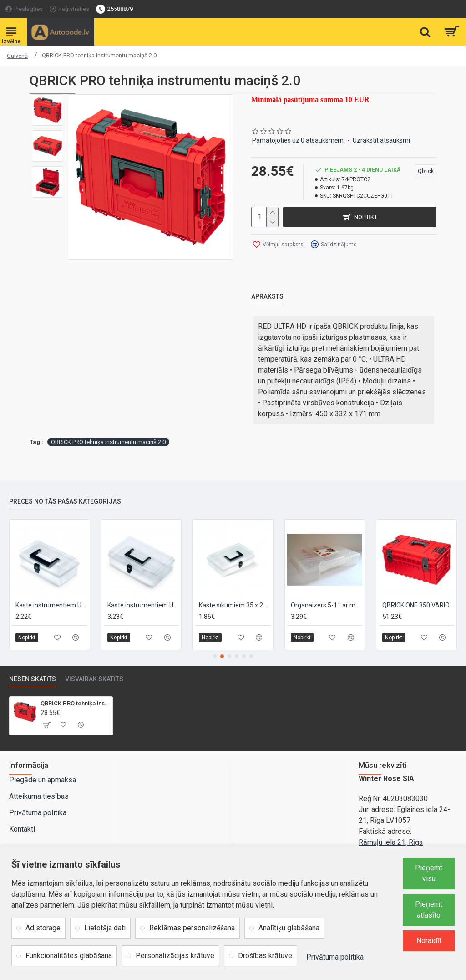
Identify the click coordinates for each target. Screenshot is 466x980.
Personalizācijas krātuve (175, 956)
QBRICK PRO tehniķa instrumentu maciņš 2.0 (108, 442)
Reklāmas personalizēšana (192, 928)
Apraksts (267, 296)
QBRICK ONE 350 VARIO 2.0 (418, 605)
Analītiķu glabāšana (289, 928)
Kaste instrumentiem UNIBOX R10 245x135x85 (51, 605)
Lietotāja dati (105, 928)
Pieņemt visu (429, 873)
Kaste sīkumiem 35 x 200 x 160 (235, 605)
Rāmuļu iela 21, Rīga (391, 842)
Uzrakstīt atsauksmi (381, 140)
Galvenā (17, 56)
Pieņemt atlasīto (429, 910)
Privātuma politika (335, 957)
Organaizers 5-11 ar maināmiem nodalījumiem (327, 605)
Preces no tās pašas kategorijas (65, 501)
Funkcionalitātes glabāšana (69, 956)
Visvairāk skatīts (94, 679)
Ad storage (43, 928)
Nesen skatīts (33, 679)
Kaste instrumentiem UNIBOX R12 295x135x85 (143, 605)
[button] (215, 656)
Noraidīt (429, 941)
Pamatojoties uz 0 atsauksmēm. (299, 140)
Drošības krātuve (265, 956)
